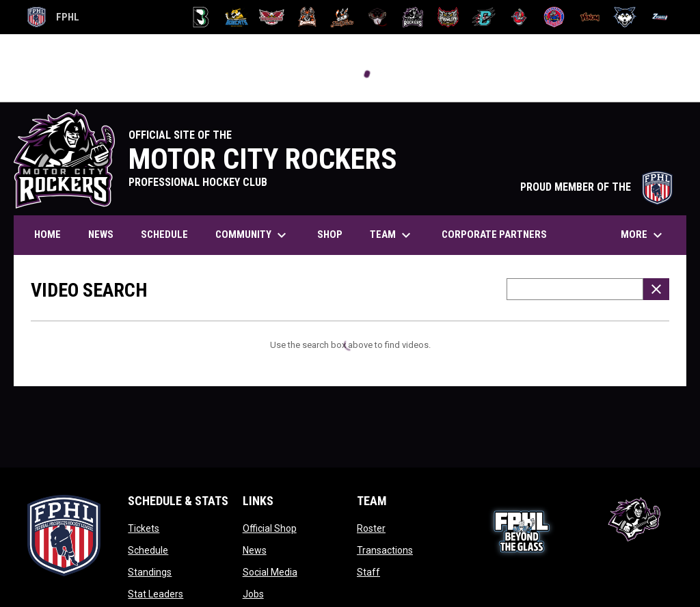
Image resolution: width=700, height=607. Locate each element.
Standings (150, 572)
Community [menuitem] (253, 235)
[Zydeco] (660, 17)
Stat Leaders (156, 594)
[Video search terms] (575, 289)
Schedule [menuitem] (164, 234)
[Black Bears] (201, 17)
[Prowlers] (448, 17)
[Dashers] (307, 17)
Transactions (385, 550)
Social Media (270, 572)
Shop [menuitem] (330, 234)
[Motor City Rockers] (413, 17)
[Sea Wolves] (554, 17)
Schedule (148, 550)
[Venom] (590, 17)
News (255, 550)
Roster (371, 528)
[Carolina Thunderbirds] (272, 17)
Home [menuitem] (48, 234)
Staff (368, 572)
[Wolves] (625, 17)
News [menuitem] (101, 234)
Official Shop (270, 528)
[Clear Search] (656, 289)
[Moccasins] (378, 17)
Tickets (144, 528)
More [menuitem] (643, 235)
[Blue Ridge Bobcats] (236, 17)
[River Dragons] (484, 17)
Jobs (253, 594)
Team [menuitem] (392, 235)
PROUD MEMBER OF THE (596, 187)
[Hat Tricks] (342, 17)
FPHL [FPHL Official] (53, 17)
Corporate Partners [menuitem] (494, 234)
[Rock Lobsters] (519, 17)
